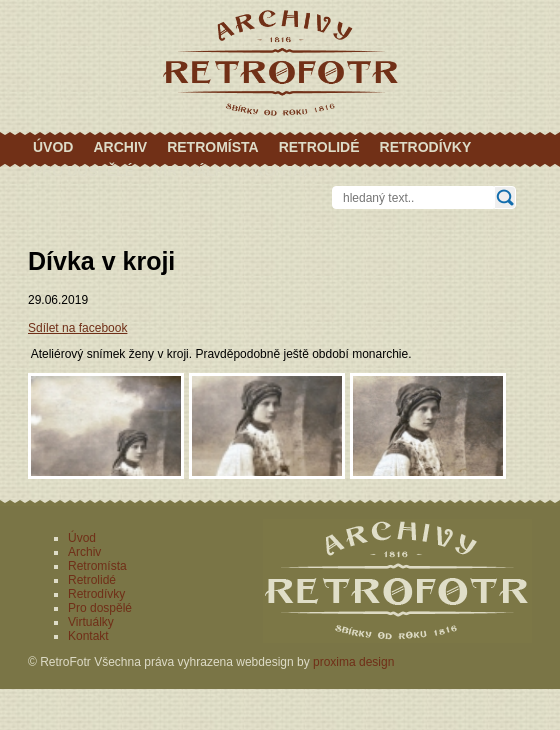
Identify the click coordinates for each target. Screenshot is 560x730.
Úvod (53, 147)
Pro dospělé (83, 171)
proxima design (353, 662)
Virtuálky (194, 171)
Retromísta (213, 147)
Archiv (120, 147)
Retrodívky (426, 147)
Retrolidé (319, 147)
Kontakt (287, 171)
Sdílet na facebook (77, 328)
